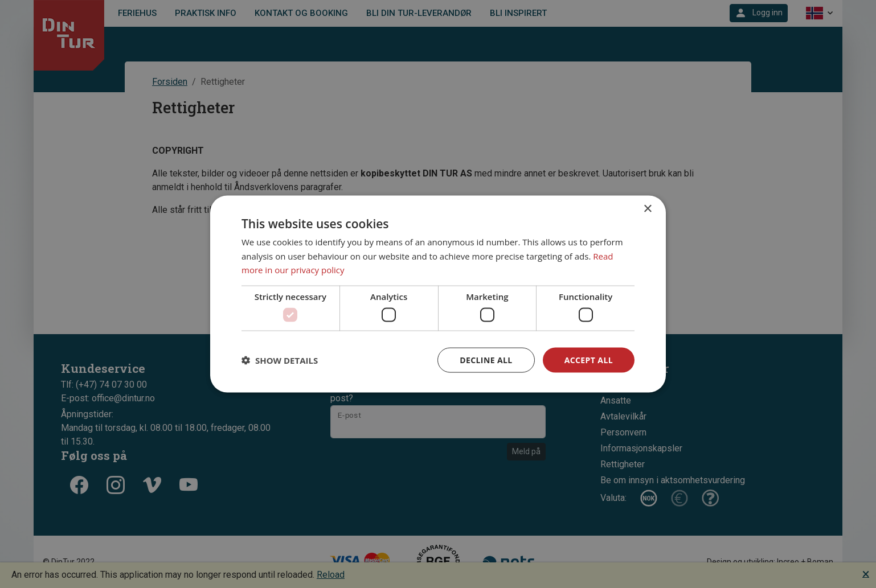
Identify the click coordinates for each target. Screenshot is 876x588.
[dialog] (438, 294)
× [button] (647, 209)
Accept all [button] (589, 359)
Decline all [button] (486, 359)
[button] (280, 360)
